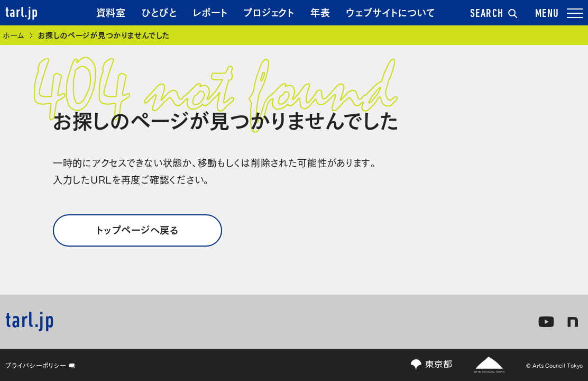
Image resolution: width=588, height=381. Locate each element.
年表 (320, 12)
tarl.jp (22, 13)
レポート (210, 12)
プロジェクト (269, 12)
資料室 (111, 12)
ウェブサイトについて (391, 12)
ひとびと (159, 12)
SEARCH (494, 14)
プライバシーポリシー (40, 365)
